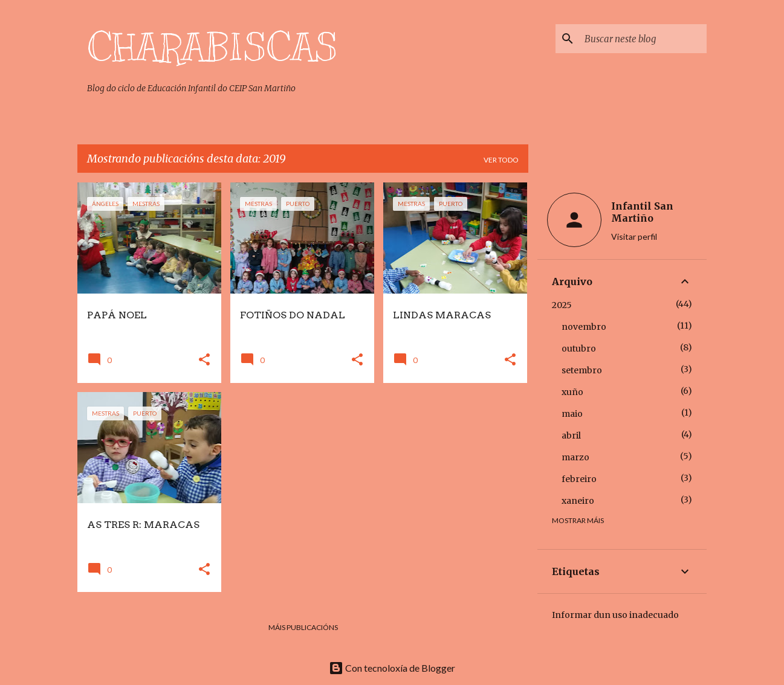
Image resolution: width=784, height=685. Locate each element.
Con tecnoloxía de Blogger (392, 668)
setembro (582, 370)
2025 (562, 305)
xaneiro (578, 501)
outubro (579, 349)
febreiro (579, 479)
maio (572, 414)
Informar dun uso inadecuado (615, 615)
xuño (572, 392)
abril (571, 436)
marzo (575, 457)
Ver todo (501, 160)
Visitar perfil (634, 236)
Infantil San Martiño (642, 212)
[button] (204, 360)
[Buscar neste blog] (643, 39)
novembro (584, 327)
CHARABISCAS (212, 48)
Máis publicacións (303, 627)
